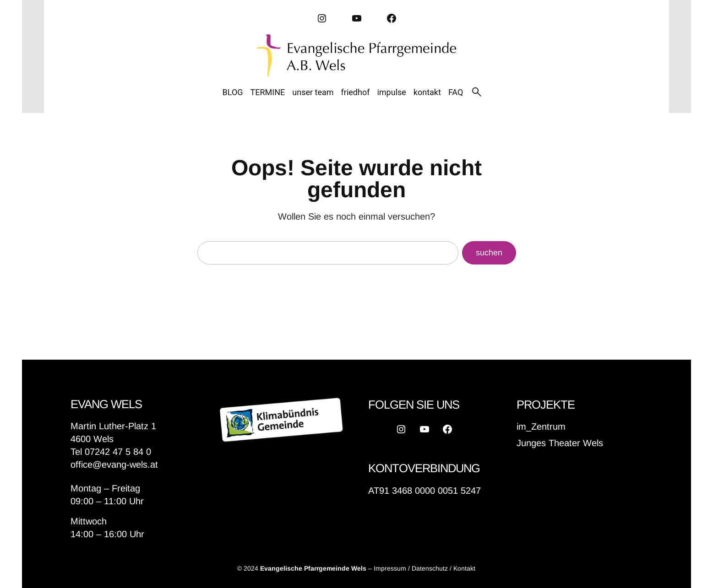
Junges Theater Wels (560, 443)
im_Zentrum (541, 426)
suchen (489, 253)
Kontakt (464, 568)
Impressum (390, 568)
